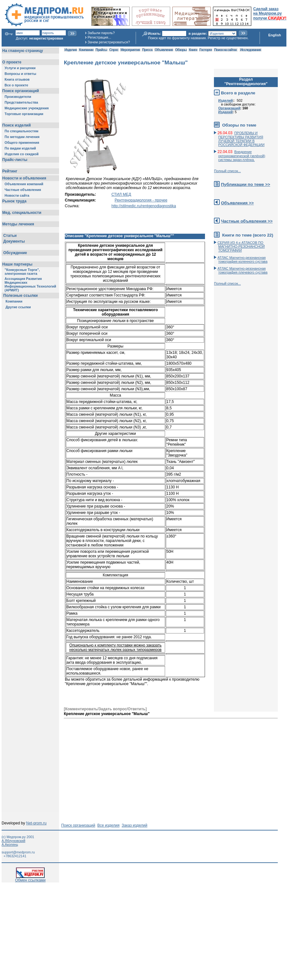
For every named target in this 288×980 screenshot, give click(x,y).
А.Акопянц (10, 845)
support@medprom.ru (18, 852)
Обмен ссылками (30, 878)
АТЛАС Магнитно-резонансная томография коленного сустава (242, 260)
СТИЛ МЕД (121, 194)
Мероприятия (130, 50)
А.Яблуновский (13, 841)
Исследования (250, 50)
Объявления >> (237, 203)
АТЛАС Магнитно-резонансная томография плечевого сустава (243, 270)
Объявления (164, 50)
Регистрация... (99, 37)
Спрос (114, 50)
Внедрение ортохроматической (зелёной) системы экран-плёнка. (242, 156)
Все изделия (108, 825)
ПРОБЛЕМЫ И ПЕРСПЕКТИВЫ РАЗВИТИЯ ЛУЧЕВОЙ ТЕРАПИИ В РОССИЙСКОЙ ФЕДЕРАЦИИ (242, 139)
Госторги (206, 50)
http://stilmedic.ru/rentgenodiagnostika (144, 206)
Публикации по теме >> (246, 184)
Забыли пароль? (101, 33)
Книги (193, 50)
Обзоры (181, 50)
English (275, 35)
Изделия (71, 50)
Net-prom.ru (36, 823)
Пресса (147, 50)
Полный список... (227, 171)
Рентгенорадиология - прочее (141, 200)
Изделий (226, 100)
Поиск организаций (78, 825)
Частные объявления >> (247, 221)
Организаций (229, 108)
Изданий (226, 112)
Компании (86, 50)
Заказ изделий (134, 825)
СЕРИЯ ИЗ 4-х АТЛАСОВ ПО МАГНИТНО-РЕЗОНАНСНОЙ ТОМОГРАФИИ (241, 246)
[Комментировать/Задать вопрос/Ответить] (105, 709)
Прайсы (101, 50)
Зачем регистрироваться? (109, 42)
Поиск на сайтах (226, 50)
